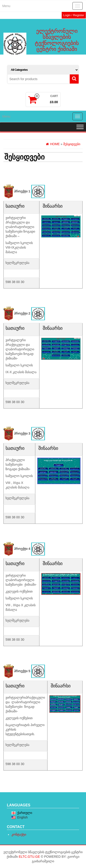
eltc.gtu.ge (29, 857)
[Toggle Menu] (80, 127)
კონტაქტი (19, 834)
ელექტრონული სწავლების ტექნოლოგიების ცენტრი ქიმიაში (57, 40)
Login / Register (74, 15)
